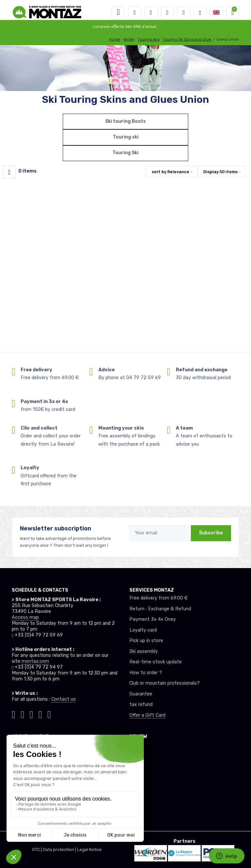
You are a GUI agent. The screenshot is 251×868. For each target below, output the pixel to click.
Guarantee (141, 694)
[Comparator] (184, 12)
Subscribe (211, 533)
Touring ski (126, 137)
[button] (135, 12)
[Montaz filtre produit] (9, 172)
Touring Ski (125, 153)
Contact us (64, 699)
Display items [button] (220, 172)
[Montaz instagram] (22, 713)
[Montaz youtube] (40, 713)
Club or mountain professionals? (165, 683)
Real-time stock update (156, 662)
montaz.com (35, 661)
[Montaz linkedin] (49, 713)
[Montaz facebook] (32, 713)
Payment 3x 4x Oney (153, 619)
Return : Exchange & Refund (160, 609)
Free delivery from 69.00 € (159, 598)
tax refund (141, 704)
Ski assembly (144, 651)
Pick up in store (146, 641)
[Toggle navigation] (118, 12)
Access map (25, 617)
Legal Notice (89, 850)
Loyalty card (143, 630)
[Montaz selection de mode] (200, 12)
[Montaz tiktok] (14, 713)
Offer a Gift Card (147, 715)
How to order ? (146, 673)
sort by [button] (170, 172)
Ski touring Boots (125, 121)
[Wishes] (167, 12)
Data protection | (60, 850)
